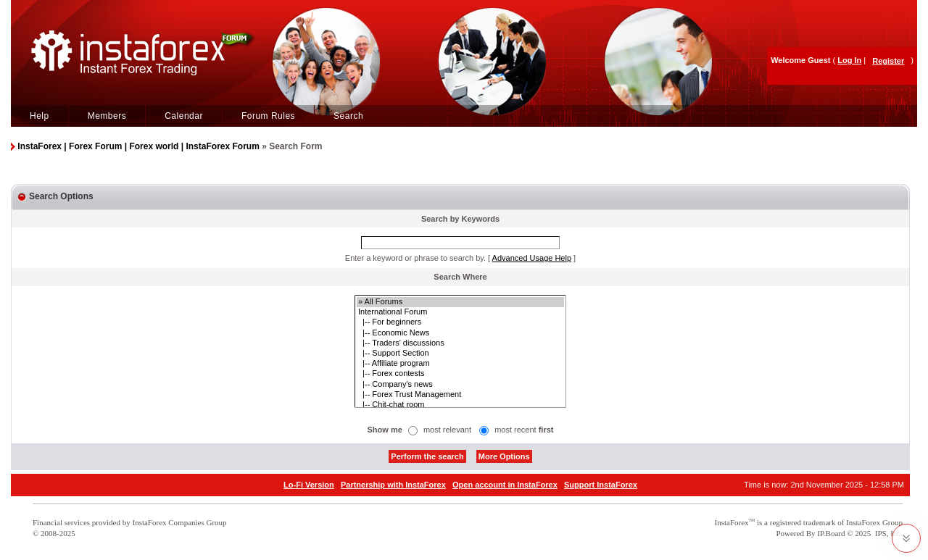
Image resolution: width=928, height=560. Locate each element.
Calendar (184, 116)
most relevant (447, 430)
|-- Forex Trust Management (460, 395)
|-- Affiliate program (460, 364)
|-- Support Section (460, 354)
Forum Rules (268, 116)
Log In (849, 60)
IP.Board (831, 533)
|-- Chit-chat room (460, 405)
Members (107, 116)
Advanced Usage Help (532, 258)
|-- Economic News (460, 333)
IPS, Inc (888, 533)
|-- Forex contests (460, 374)
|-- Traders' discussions (460, 343)
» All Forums (460, 302)
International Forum (460, 312)
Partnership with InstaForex (393, 485)
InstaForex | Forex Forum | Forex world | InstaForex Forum (138, 146)
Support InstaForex (601, 485)
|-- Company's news (460, 385)
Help (40, 116)
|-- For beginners (460, 322)
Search (348, 116)
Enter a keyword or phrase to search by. (415, 258)
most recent (524, 430)
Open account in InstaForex (505, 485)
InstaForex (732, 522)
